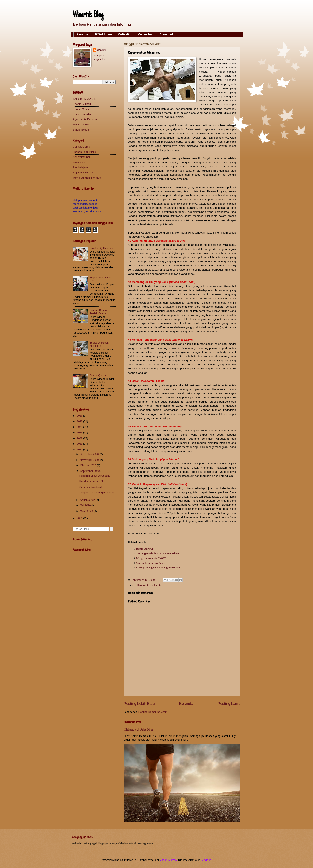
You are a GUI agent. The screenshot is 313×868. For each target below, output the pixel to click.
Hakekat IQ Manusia (101, 248)
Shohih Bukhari (82, 104)
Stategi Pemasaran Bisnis (151, 563)
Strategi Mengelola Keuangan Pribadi (158, 568)
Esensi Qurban (98, 375)
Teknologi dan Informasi (87, 178)
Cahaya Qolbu (81, 147)
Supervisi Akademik (91, 487)
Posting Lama (229, 704)
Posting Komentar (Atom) (153, 712)
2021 (80, 444)
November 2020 (90, 460)
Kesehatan (79, 162)
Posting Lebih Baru (139, 704)
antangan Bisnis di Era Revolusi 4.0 (158, 553)
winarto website (82, 124)
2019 (80, 518)
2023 (80, 433)
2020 (80, 449)
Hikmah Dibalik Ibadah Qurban (98, 312)
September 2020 (90, 471)
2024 (80, 427)
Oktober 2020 (88, 465)
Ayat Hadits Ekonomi (85, 119)
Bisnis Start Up (145, 549)
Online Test (146, 34)
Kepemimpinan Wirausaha (95, 476)
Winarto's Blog (88, 15)
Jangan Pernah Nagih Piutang (97, 493)
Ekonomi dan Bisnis (149, 585)
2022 (80, 438)
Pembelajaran (81, 167)
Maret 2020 (87, 511)
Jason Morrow (169, 860)
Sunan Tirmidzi (82, 114)
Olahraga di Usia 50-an (139, 729)
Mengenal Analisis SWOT (151, 558)
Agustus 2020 (89, 500)
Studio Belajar (81, 130)
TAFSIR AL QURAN (85, 99)
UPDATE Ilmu (103, 34)
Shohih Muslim (82, 109)
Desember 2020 (90, 454)
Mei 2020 (86, 505)
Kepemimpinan (82, 157)
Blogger (206, 860)
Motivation (125, 34)
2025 (80, 421)
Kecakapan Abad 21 (91, 481)
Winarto (102, 50)
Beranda (82, 34)
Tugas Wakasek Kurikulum (99, 344)
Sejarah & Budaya (84, 172)
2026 (80, 416)
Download (166, 34)
